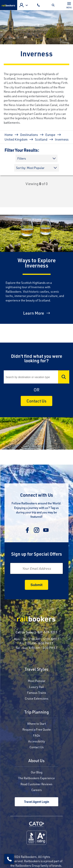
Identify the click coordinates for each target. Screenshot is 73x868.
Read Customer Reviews (36, 784)
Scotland (41, 139)
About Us (36, 761)
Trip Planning (36, 712)
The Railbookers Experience (36, 778)
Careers (37, 790)
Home (9, 135)
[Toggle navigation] (69, 5)
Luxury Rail (36, 687)
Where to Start (36, 724)
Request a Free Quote (37, 729)
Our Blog (37, 772)
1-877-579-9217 (46, 632)
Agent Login (21, 5)
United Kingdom (16, 139)
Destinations (29, 135)
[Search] (36, 377)
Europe (50, 135)
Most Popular (37, 681)
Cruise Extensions (37, 698)
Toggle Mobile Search (54, 5)
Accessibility (37, 741)
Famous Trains (37, 693)
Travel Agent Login (37, 802)
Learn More (34, 313)
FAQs (37, 735)
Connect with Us (37, 495)
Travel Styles (36, 669)
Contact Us (36, 401)
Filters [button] (22, 158)
